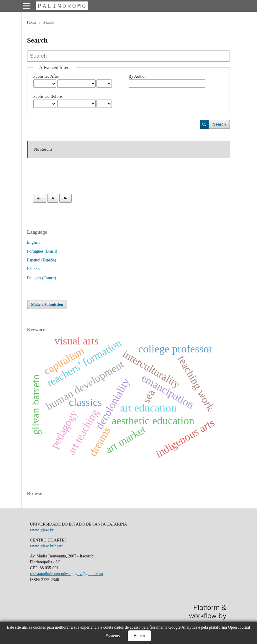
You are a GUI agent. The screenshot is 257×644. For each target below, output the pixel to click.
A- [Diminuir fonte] (66, 198)
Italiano (33, 269)
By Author (137, 76)
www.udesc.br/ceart (46, 546)
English (33, 242)
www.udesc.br (42, 530)
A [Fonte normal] (53, 198)
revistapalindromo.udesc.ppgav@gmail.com (67, 574)
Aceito (139, 636)
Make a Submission (47, 304)
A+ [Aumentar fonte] (40, 198)
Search (219, 124)
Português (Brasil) (42, 251)
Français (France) (42, 278)
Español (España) (42, 260)
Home (32, 22)
